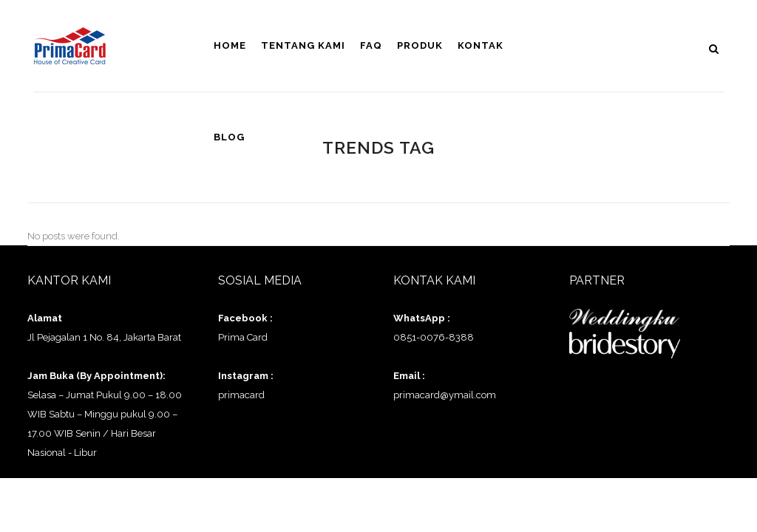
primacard (241, 395)
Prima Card (243, 337)
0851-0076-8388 (434, 337)
